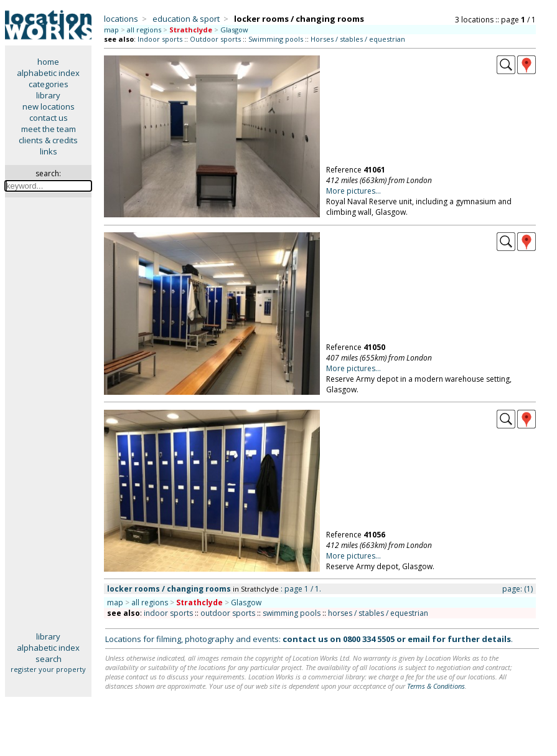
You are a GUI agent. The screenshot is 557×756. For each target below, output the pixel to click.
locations (121, 19)
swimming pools (292, 613)
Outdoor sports (215, 39)
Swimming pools (276, 39)
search (49, 659)
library (48, 95)
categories (49, 84)
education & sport (186, 19)
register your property (48, 669)
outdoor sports (228, 613)
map (111, 30)
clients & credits (48, 140)
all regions (144, 30)
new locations (49, 106)
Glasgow (234, 30)
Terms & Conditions (436, 686)
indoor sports (168, 613)
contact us (49, 118)
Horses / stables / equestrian (358, 39)
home (48, 62)
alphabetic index (48, 73)
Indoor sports (160, 39)
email (419, 639)
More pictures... (353, 191)
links (49, 151)
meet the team (49, 129)
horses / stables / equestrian (378, 613)
